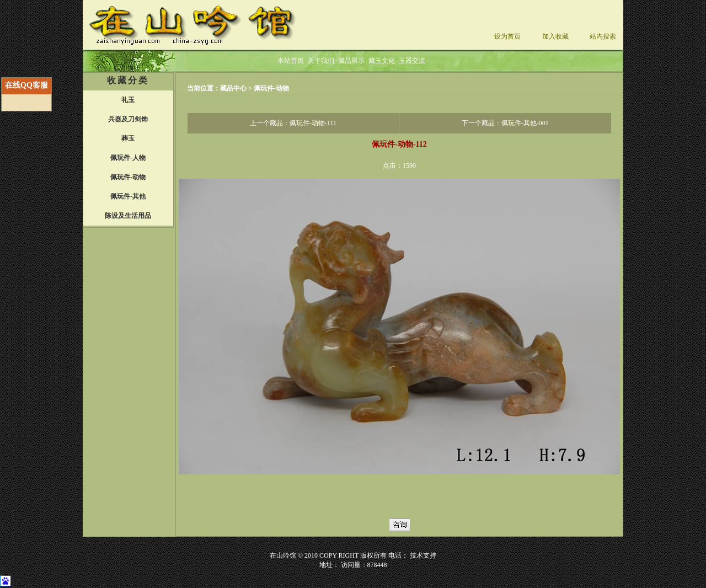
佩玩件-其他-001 (525, 123)
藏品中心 (234, 88)
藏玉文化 (382, 61)
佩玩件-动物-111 (313, 123)
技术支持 (423, 555)
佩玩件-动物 (271, 88)
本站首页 (291, 61)
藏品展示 (351, 61)
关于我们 (321, 61)
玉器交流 (412, 61)
